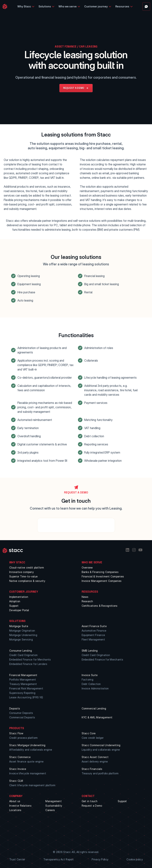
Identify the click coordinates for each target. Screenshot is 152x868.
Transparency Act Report (58, 859)
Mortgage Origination (22, 631)
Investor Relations (20, 806)
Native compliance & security (27, 581)
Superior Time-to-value (23, 576)
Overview (87, 568)
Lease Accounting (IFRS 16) (26, 697)
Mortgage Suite (19, 626)
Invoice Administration (95, 688)
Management (54, 801)
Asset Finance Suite (94, 626)
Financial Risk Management (26, 688)
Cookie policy (135, 859)
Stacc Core (89, 733)
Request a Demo (92, 806)
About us (15, 801)
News (85, 597)
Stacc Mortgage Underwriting (27, 745)
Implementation (19, 597)
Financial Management (23, 675)
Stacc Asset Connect (95, 757)
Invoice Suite (90, 675)
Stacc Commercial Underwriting (101, 745)
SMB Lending (90, 651)
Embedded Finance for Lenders (28, 664)
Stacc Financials (92, 769)
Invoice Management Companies (102, 581)
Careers (50, 810)
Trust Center (17, 859)
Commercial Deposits (22, 717)
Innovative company (21, 572)
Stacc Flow (16, 733)
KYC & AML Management (97, 717)
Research (87, 601)
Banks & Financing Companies (100, 572)
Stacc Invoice (18, 769)
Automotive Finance (94, 631)
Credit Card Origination (23, 655)
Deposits (15, 708)
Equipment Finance (93, 635)
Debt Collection (91, 684)
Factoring (88, 680)
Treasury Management (23, 684)
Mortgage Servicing (21, 639)
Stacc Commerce (20, 757)
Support (14, 606)
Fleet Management (93, 639)
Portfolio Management (23, 680)
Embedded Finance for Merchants (30, 659)
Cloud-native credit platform (27, 568)
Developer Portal (19, 610)
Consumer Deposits (21, 713)
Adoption (15, 601)
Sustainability (54, 806)
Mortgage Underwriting (23, 635)
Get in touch (90, 801)
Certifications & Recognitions (100, 606)
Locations (15, 810)
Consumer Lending (21, 651)
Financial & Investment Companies (103, 576)
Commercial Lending (94, 708)
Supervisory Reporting (22, 693)
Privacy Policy (100, 859)
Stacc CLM (16, 781)
